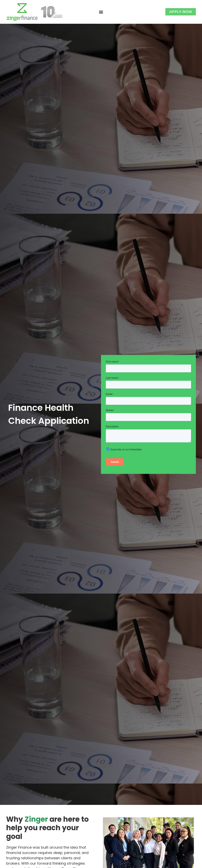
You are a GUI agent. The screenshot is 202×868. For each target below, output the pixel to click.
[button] (101, 12)
